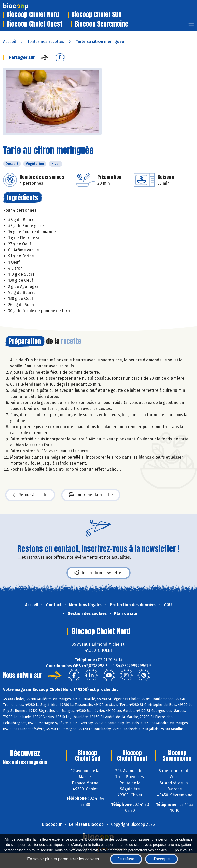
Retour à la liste (30, 495)
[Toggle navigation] (191, 25)
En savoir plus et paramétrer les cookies (63, 859)
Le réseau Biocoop (86, 824)
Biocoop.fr (52, 824)
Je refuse (126, 859)
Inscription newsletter (98, 573)
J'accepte (162, 859)
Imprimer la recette (91, 495)
